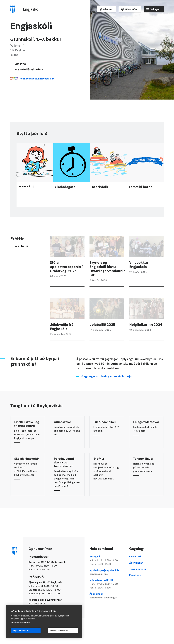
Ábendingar (107, 596)
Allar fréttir (22, 253)
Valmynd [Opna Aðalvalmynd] (155, 9)
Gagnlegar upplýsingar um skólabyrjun (107, 384)
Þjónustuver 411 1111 (107, 584)
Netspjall (107, 560)
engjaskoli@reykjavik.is (29, 69)
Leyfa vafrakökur (21, 631)
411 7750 (21, 64)
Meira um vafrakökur (21, 622)
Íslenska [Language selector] (108, 9)
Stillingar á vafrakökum (59, 631)
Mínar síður (131, 9)
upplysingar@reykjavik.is (107, 572)
